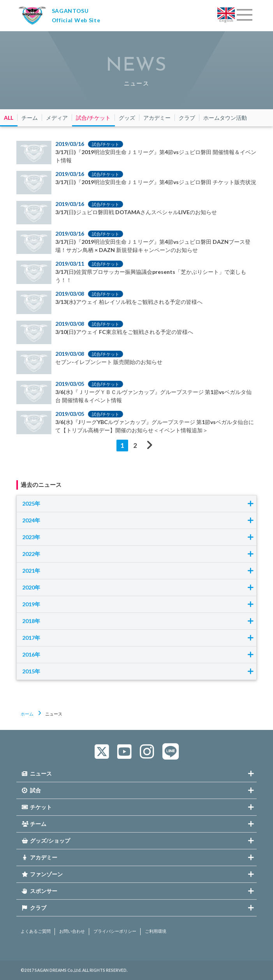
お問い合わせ (72, 931)
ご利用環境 (156, 931)
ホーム (27, 714)
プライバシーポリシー (115, 931)
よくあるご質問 (36, 931)
